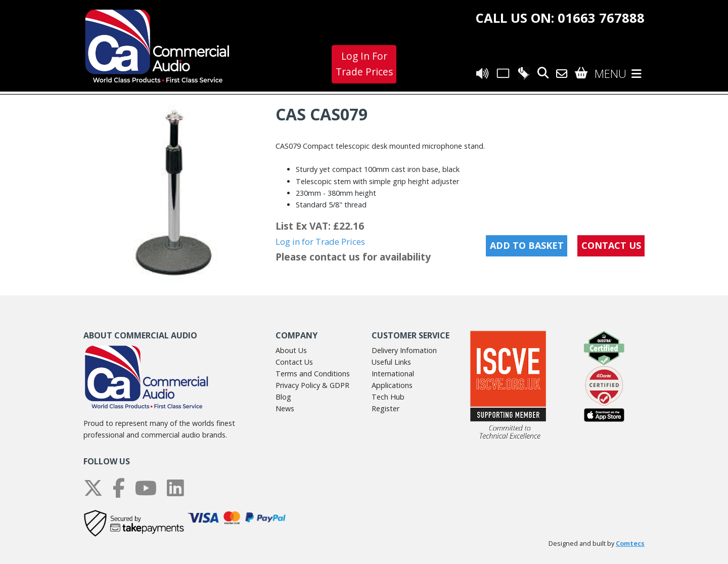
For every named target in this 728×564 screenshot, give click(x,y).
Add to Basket (527, 245)
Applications (392, 385)
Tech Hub (388, 397)
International (393, 374)
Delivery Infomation (404, 350)
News (285, 408)
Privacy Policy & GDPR (312, 385)
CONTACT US (611, 245)
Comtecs (630, 544)
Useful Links (391, 362)
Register (385, 408)
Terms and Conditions (313, 374)
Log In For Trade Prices (364, 64)
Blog (283, 397)
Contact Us (294, 362)
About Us (291, 350)
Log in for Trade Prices (320, 242)
